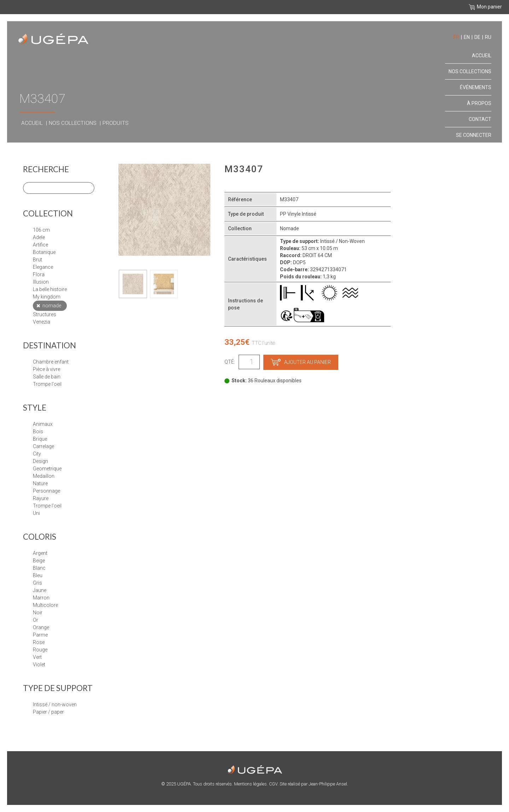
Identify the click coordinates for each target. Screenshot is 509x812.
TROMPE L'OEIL (47, 506)
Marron (41, 598)
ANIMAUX (43, 424)
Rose (39, 642)
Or (36, 620)
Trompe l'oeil (47, 384)
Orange (41, 627)
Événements (476, 87)
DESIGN (40, 461)
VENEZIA (42, 322)
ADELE (39, 237)
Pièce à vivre (46, 369)
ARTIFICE (40, 245)
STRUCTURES (45, 314)
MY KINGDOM (47, 297)
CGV (273, 784)
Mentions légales (250, 784)
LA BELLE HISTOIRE (50, 289)
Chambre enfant (51, 362)
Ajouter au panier (301, 362)
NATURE (40, 483)
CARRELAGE (43, 446)
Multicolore (45, 605)
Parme (40, 635)
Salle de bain (47, 377)
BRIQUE (40, 439)
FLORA (39, 274)
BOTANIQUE (44, 252)
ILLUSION (41, 282)
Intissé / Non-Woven (55, 704)
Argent (40, 553)
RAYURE (41, 498)
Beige (39, 561)
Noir (38, 613)
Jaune (40, 590)
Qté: (230, 362)
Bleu (38, 575)
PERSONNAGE (46, 491)
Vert (37, 657)
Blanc (39, 568)
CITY (37, 454)
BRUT (37, 260)
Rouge (40, 650)
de (477, 37)
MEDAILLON (44, 476)
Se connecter (474, 135)
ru (488, 37)
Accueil (32, 123)
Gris (37, 583)
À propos (479, 103)
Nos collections (73, 123)
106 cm (41, 230)
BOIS (38, 431)
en (467, 37)
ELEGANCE (43, 267)
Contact (480, 119)
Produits (116, 123)
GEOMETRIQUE (47, 469)
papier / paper (48, 712)
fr (456, 37)
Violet (39, 665)
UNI (36, 513)
